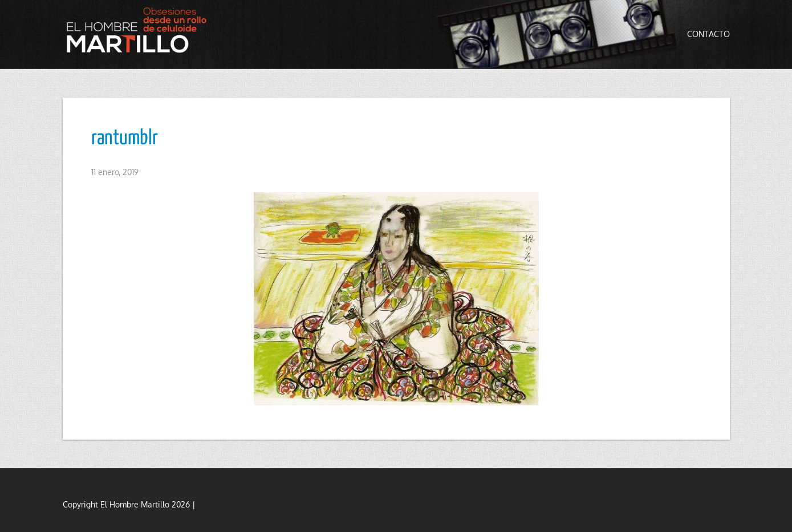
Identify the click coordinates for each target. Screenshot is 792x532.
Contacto (708, 34)
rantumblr (125, 139)
